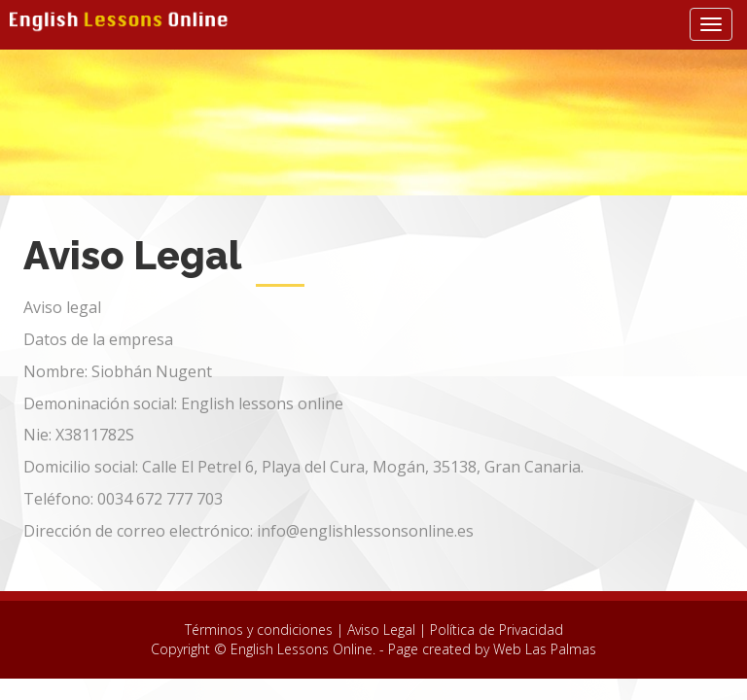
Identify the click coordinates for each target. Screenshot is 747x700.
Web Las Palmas (545, 649)
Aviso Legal (381, 630)
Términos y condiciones (261, 630)
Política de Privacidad (497, 630)
